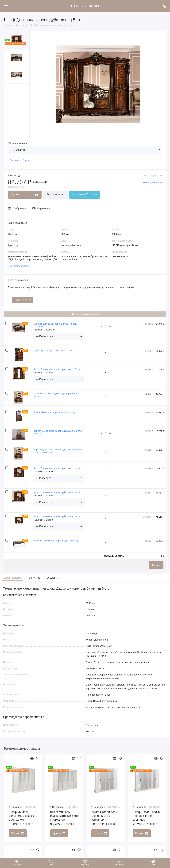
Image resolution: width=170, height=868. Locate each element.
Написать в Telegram (85, 195)
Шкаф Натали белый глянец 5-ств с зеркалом (105, 816)
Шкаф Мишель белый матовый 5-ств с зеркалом (23, 816)
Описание (35, 578)
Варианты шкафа (18, 143)
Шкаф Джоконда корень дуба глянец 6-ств (57, 516)
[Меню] (6, 6)
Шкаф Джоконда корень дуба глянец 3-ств (57, 369)
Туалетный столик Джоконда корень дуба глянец (56, 395)
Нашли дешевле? (153, 182)
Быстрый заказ (55, 195)
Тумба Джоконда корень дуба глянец (54, 351)
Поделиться (22, 300)
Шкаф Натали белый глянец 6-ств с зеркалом (147, 816)
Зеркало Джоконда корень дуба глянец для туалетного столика (58, 451)
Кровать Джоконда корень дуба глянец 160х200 (55, 325)
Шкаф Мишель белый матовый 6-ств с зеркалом (64, 816)
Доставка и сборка (19, 160)
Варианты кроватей (45, 330)
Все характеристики (18, 266)
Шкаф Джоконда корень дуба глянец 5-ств (57, 492)
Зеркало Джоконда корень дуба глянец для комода (58, 432)
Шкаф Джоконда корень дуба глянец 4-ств (57, 468)
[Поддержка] (164, 6)
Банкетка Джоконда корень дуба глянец (56, 540)
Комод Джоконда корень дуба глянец (54, 412)
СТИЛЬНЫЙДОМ (85, 6)
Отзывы (52, 578)
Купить (156, 565)
